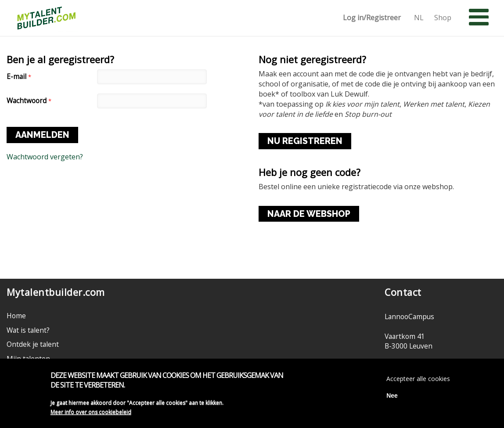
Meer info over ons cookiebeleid (91, 414)
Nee (392, 398)
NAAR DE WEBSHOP (309, 214)
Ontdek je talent (33, 344)
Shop (443, 18)
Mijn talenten (28, 359)
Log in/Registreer (372, 18)
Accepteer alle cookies (418, 381)
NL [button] (419, 18)
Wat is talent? (28, 330)
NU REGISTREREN (305, 141)
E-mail (19, 77)
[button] (479, 17)
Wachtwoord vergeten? (45, 157)
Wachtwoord (29, 101)
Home (16, 316)
